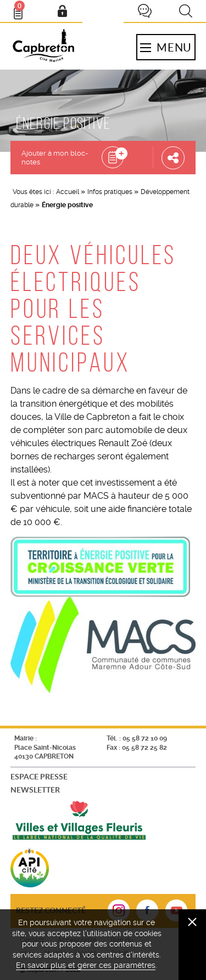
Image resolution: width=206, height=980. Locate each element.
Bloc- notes (23, 9)
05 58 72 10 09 (145, 738)
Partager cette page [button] (173, 157)
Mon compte (62, 11)
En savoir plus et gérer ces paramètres (86, 965)
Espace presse (39, 776)
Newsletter (35, 790)
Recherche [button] (186, 11)
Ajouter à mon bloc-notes (55, 158)
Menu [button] (166, 47)
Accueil (68, 192)
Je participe (144, 11)
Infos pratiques (110, 192)
